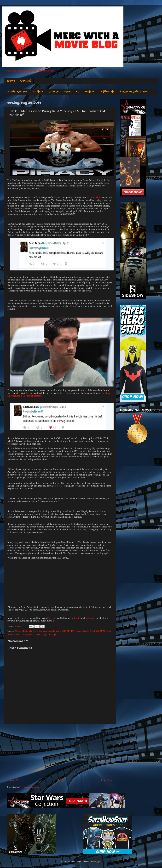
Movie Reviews (17, 92)
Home (11, 81)
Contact (26, 81)
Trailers (38, 92)
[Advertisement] (60, 751)
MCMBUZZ (100, 631)
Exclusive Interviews (133, 92)
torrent (18, 634)
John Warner (57, 631)
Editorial (18, 631)
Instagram (90, 618)
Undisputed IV (28, 634)
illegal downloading (41, 631)
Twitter (77, 618)
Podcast (90, 92)
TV (78, 92)
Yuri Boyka (52, 634)
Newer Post (14, 780)
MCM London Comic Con (81, 631)
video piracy (41, 634)
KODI (66, 631)
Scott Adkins (94, 197)
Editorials (107, 92)
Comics (54, 92)
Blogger (97, 861)
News (67, 92)
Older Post (106, 780)
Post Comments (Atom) (30, 787)
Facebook (52, 618)
